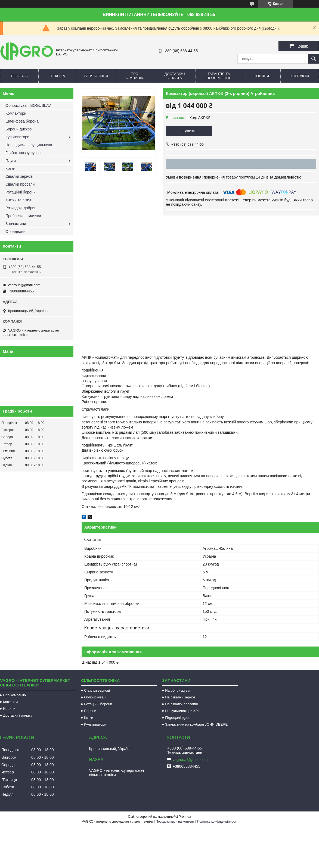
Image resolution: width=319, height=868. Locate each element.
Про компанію (135, 76)
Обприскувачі (95, 697)
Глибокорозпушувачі (23, 153)
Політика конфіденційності (217, 822)
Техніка (58, 76)
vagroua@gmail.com (24, 285)
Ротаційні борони (21, 192)
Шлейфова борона (22, 121)
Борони (90, 711)
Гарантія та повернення (219, 76)
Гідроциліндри (177, 718)
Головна (19, 76)
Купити (189, 131)
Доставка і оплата (175, 76)
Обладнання (16, 232)
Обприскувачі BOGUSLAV (28, 105)
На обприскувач (178, 690)
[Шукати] (314, 59)
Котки (10, 168)
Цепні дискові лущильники (29, 145)
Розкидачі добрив (21, 208)
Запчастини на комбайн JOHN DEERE (196, 724)
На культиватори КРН (183, 711)
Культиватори (17, 137)
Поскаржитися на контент (175, 822)
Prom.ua (185, 817)
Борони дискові (19, 129)
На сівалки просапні (181, 704)
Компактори (16, 113)
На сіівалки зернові (181, 697)
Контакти (300, 76)
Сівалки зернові (19, 176)
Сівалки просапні (21, 184)
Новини (261, 76)
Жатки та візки (18, 200)
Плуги (11, 161)
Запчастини (96, 76)
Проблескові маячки (23, 216)
